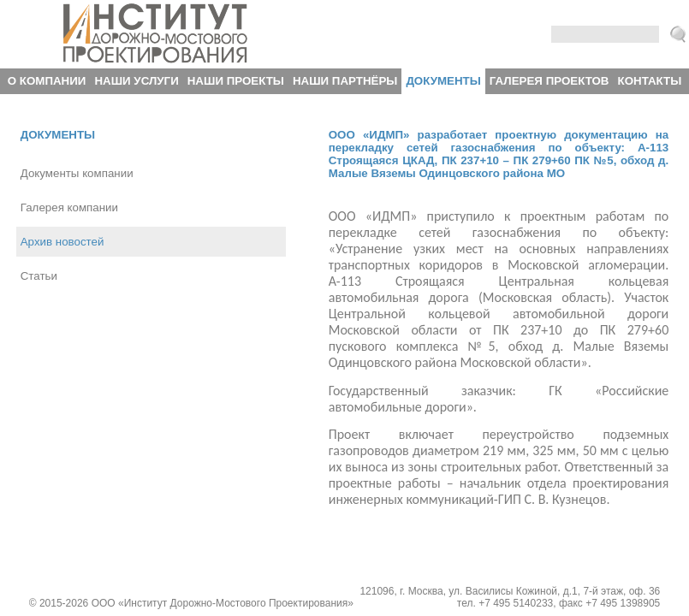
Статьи (39, 276)
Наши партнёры (345, 81)
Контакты (650, 81)
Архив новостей (62, 242)
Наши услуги (136, 81)
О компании (47, 81)
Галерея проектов (549, 81)
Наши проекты (236, 81)
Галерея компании (69, 207)
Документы (443, 81)
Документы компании (77, 173)
